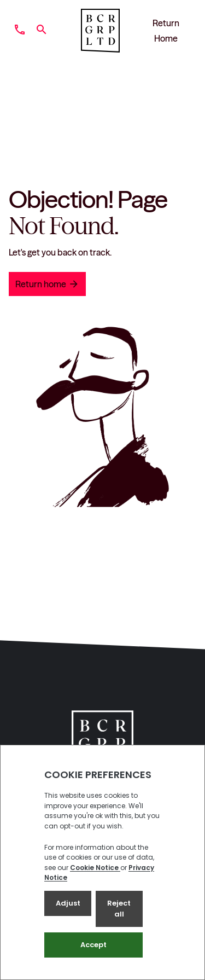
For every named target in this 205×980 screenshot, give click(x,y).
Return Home (166, 31)
